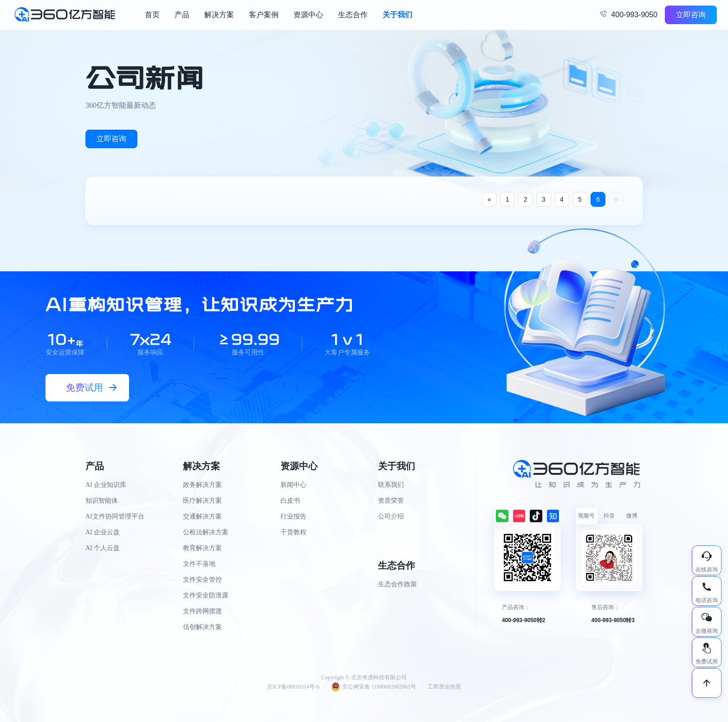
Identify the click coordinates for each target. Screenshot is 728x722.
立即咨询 (691, 15)
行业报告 (293, 516)
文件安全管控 (202, 580)
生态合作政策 (397, 584)
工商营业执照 (444, 687)
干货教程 (293, 532)
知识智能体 (102, 501)
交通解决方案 (202, 516)
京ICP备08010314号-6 (293, 687)
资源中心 (308, 15)
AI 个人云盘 (103, 548)
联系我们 (391, 485)
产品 (182, 15)
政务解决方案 (202, 485)
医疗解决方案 (202, 501)
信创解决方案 (202, 627)
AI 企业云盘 (103, 532)
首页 (152, 15)
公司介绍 (391, 516)
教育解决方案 (202, 548)
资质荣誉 (391, 501)
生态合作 (353, 15)
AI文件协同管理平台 (115, 516)
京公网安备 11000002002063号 (374, 687)
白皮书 (290, 501)
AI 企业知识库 (106, 485)
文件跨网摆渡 (202, 611)
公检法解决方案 (206, 532)
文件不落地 (199, 564)
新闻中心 (293, 485)
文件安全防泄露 (206, 595)
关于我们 (397, 15)
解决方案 (219, 15)
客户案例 (264, 15)
